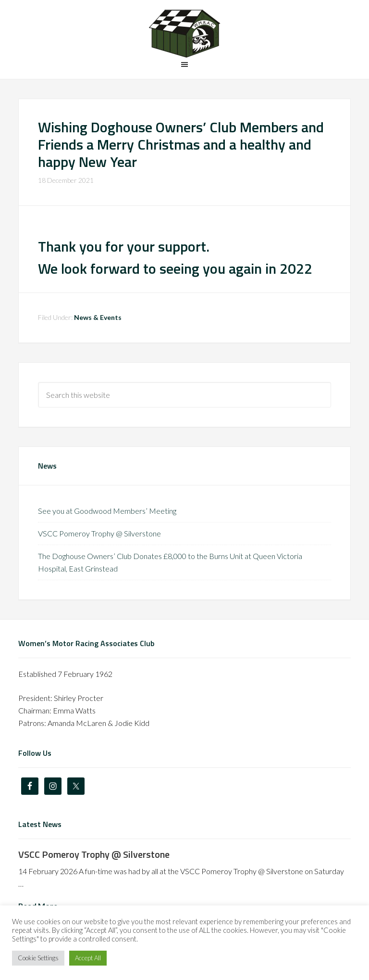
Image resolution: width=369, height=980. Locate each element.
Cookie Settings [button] (38, 958)
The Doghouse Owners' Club (184, 34)
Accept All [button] (88, 958)
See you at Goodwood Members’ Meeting (107, 511)
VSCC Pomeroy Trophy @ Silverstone (99, 533)
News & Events (98, 317)
